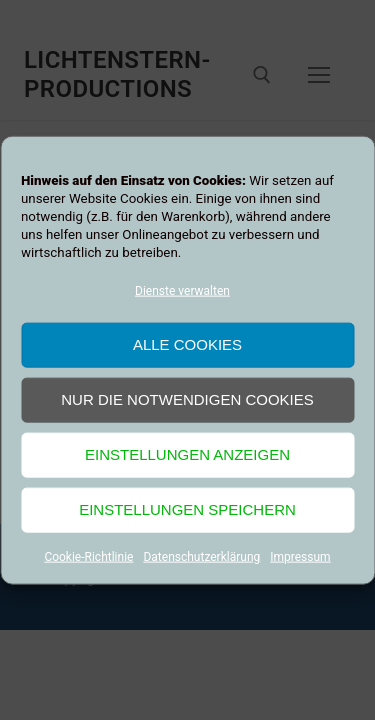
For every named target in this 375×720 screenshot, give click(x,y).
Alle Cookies (187, 344)
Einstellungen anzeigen (187, 454)
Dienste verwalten (182, 291)
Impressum (300, 557)
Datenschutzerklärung (201, 557)
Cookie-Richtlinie (88, 557)
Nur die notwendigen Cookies (187, 399)
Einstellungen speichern (187, 509)
